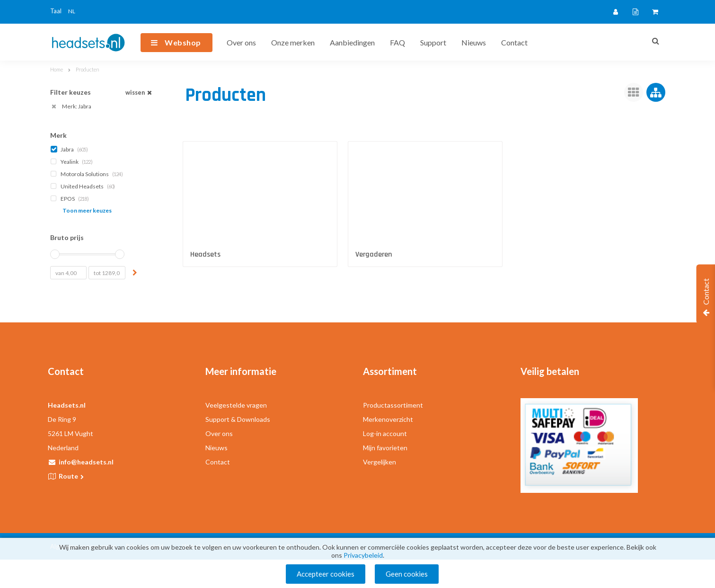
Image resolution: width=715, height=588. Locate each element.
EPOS (71, 199)
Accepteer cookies (326, 574)
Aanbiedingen (352, 42)
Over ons (241, 42)
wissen (139, 93)
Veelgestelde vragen (236, 405)
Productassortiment (393, 405)
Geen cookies (407, 574)
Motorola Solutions (88, 174)
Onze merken (293, 42)
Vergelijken (380, 462)
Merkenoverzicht (388, 419)
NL (72, 11)
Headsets (205, 254)
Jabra (70, 149)
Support (433, 42)
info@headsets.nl (86, 462)
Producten (88, 69)
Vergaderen (374, 254)
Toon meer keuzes (87, 210)
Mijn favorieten (385, 448)
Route (72, 476)
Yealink (72, 162)
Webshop (183, 42)
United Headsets (84, 186)
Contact (514, 42)
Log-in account (385, 433)
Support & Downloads (238, 419)
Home (57, 69)
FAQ (397, 42)
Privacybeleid (363, 555)
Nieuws (474, 42)
